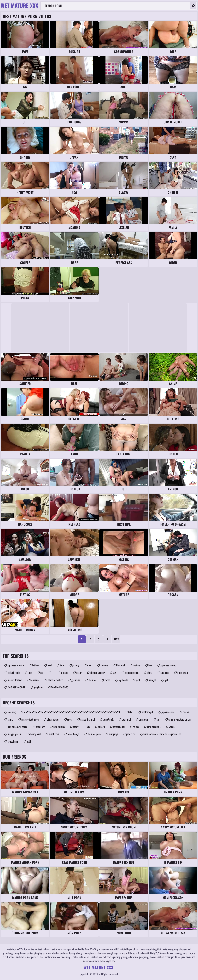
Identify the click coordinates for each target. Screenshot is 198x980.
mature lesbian (15, 680)
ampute (64, 673)
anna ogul (144, 719)
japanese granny (169, 665)
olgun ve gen (53, 719)
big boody (123, 680)
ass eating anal (88, 719)
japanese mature (16, 665)
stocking (12, 712)
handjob (152, 680)
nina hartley (59, 727)
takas (131, 712)
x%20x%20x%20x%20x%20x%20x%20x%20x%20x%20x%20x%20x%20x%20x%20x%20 (72, 712)
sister (79, 673)
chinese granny (97, 673)
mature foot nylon (30, 719)
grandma (76, 680)
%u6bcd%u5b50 (60, 687)
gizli (166, 680)
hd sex (136, 727)
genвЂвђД (108, 719)
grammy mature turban (180, 719)
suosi (70, 719)
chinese (104, 665)
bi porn (101, 727)
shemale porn (94, 734)
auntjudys (113, 734)
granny (76, 665)
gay (115, 673)
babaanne (35, 680)
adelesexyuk (148, 712)
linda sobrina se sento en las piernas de (162, 734)
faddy (76, 727)
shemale (92, 680)
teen (30, 673)
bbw (150, 665)
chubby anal (35, 734)
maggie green (14, 734)
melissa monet (132, 673)
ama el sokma (154, 727)
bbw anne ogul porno (17, 727)
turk (62, 665)
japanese (165, 673)
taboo (108, 680)
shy (88, 727)
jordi (138, 680)
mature (137, 665)
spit (158, 719)
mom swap (183, 673)
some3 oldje (73, 734)
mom (90, 665)
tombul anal (119, 727)
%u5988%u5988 (16, 687)
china (150, 673)
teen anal (126, 719)
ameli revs (54, 734)
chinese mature (55, 680)
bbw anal (120, 665)
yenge (172, 727)
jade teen (131, 734)
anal (50, 665)
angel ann (40, 727)
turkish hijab (14, 673)
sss (42, 673)
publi (29, 741)
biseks (186, 712)
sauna (10, 719)
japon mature (168, 712)
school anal (13, 741)
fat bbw (36, 665)
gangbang (38, 687)
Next (116, 639)
